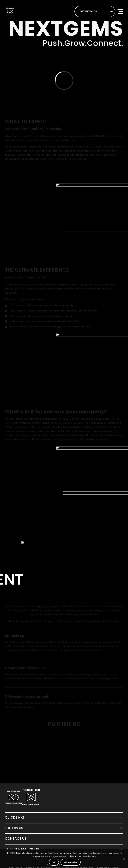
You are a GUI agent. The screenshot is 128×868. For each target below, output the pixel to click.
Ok (54, 862)
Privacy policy (71, 862)
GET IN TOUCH (88, 11)
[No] (124, 859)
